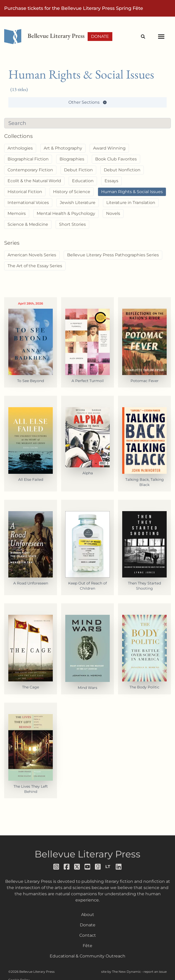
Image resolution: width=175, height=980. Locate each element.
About (88, 915)
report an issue (155, 972)
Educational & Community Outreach (87, 956)
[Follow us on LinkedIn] (119, 867)
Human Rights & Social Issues (132, 192)
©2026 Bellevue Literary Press (31, 972)
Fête (87, 946)
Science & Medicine (28, 224)
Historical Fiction (25, 192)
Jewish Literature (78, 203)
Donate (100, 36)
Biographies (72, 159)
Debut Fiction (78, 170)
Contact (88, 935)
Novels (113, 213)
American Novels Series (32, 255)
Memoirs (17, 213)
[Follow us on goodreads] (98, 867)
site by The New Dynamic (121, 972)
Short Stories (72, 224)
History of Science (72, 192)
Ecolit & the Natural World (34, 181)
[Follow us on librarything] (108, 867)
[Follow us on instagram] (56, 867)
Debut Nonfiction (122, 170)
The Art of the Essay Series (35, 266)
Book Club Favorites (116, 159)
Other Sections (88, 102)
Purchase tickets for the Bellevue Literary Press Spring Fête (74, 8)
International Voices (28, 203)
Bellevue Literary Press (87, 854)
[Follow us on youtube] (88, 867)
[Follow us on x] (77, 867)
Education (83, 181)
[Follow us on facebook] (67, 867)
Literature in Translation (131, 203)
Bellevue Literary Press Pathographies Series (113, 255)
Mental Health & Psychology (66, 213)
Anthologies (20, 148)
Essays (111, 181)
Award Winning (109, 148)
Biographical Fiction (28, 159)
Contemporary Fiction (30, 170)
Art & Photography (63, 148)
